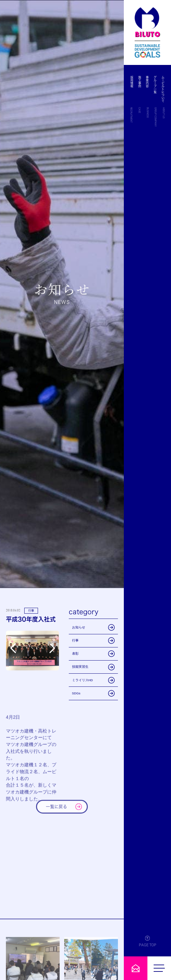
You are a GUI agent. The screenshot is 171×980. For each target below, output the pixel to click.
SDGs (94, 693)
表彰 (94, 654)
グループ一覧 (155, 85)
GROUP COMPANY (156, 117)
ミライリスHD (94, 680)
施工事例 (140, 82)
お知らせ (94, 627)
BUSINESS (148, 112)
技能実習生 (94, 667)
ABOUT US (164, 113)
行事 (94, 641)
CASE (140, 110)
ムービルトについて (163, 89)
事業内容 (148, 82)
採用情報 (132, 82)
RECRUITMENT (131, 115)
